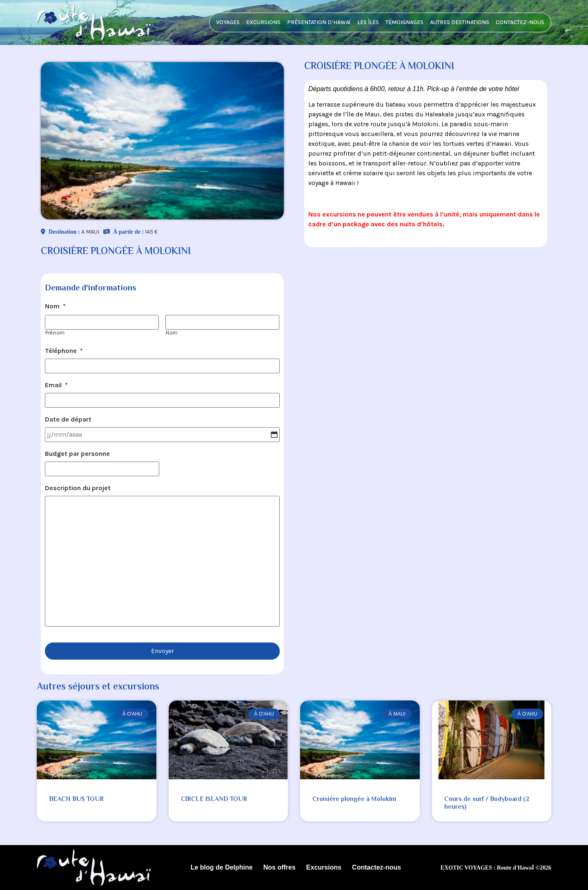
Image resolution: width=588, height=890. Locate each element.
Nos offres (280, 867)
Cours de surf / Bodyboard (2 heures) (487, 803)
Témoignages (404, 22)
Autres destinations (460, 22)
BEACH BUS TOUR (76, 800)
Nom (55, 306)
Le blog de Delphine (222, 867)
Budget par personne (77, 454)
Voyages (228, 22)
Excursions (263, 22)
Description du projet (78, 488)
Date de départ (68, 419)
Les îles (368, 22)
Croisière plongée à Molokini (354, 800)
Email (56, 385)
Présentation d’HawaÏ (319, 22)
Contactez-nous (520, 22)
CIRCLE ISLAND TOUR (214, 800)
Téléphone (64, 351)
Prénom (55, 333)
